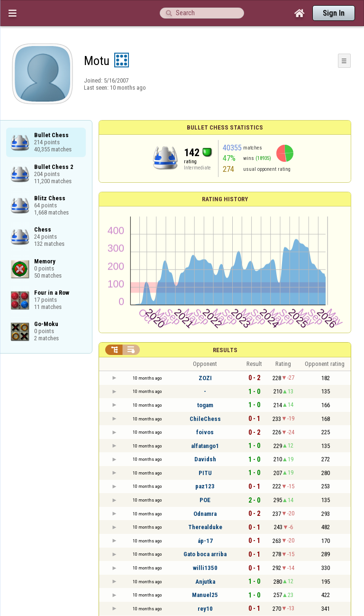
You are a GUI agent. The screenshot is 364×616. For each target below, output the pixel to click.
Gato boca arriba (205, 554)
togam (205, 405)
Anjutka (205, 582)
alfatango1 (205, 446)
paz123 (205, 486)
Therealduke (205, 527)
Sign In (334, 13)
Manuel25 (205, 595)
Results (225, 350)
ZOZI (205, 378)
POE (205, 500)
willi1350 (205, 568)
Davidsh (205, 459)
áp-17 (205, 541)
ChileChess (205, 419)
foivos (205, 432)
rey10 (205, 609)
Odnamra (205, 514)
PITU (205, 473)
